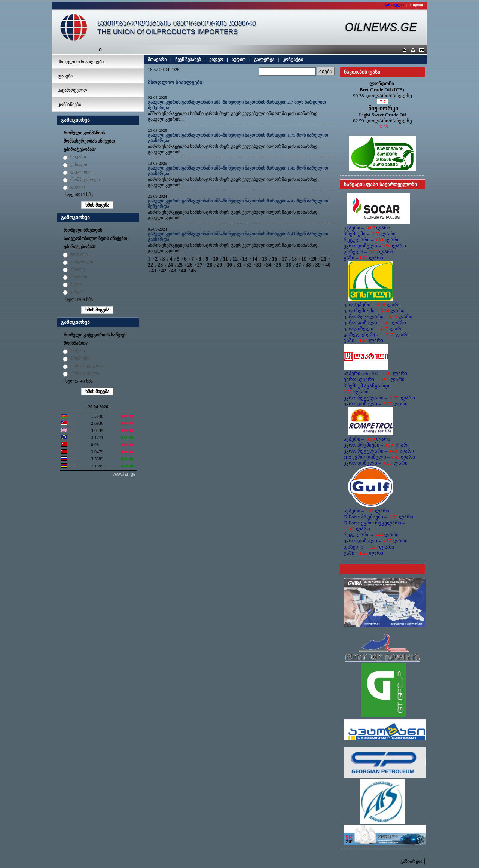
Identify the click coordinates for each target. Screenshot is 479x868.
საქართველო (72, 90)
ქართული (394, 5)
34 (269, 265)
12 (235, 259)
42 (164, 271)
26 (190, 265)
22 (150, 265)
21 (324, 259)
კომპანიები (69, 104)
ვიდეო (216, 60)
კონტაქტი (293, 60)
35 (278, 265)
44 (183, 271)
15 (265, 259)
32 (249, 265)
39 (318, 265)
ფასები (65, 76)
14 (255, 259)
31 (239, 265)
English (417, 5)
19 (304, 259)
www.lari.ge (124, 474)
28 (210, 265)
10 (216, 259)
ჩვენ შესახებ (188, 60)
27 (200, 265)
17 (284, 259)
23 (160, 265)
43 (174, 271)
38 (308, 265)
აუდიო (239, 60)
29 (219, 265)
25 (180, 265)
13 (245, 259)
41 (154, 271)
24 (170, 265)
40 (328, 265)
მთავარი (157, 60)
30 (229, 265)
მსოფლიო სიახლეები (81, 62)
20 (314, 259)
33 (259, 265)
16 (274, 259)
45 (193, 271)
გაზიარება (411, 861)
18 (294, 259)
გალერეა (264, 60)
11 (225, 259)
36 (289, 265)
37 (298, 265)
